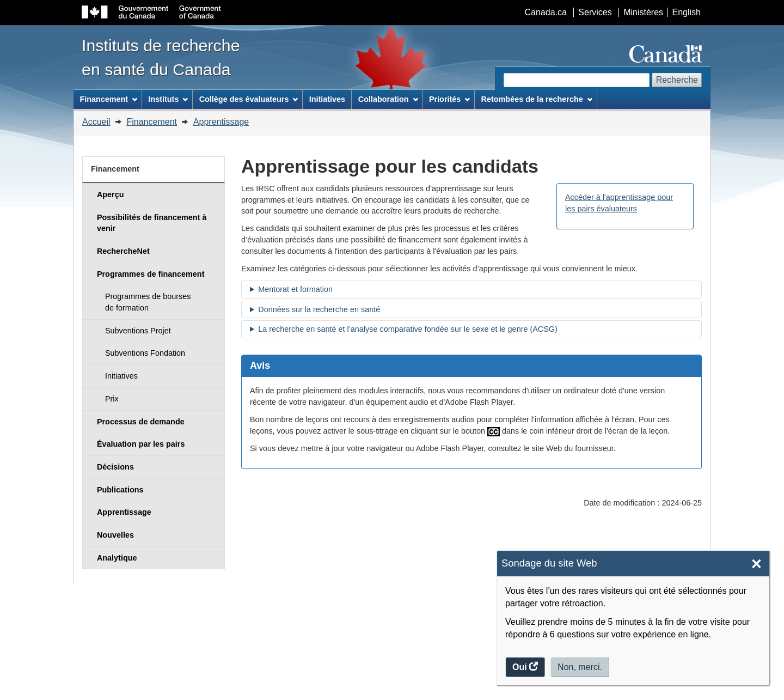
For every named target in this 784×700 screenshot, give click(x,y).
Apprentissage (221, 122)
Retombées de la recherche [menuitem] (537, 99)
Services (595, 12)
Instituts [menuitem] (168, 99)
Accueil (96, 122)
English (687, 12)
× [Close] (757, 564)
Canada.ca (546, 12)
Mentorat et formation (295, 289)
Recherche (677, 80)
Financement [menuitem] (108, 99)
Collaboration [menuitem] (388, 99)
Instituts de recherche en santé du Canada (161, 57)
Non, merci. (580, 667)
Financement (152, 122)
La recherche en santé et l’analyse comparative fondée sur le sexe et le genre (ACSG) (408, 329)
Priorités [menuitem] (449, 99)
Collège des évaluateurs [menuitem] (249, 99)
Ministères (643, 12)
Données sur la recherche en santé (319, 309)
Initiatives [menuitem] (327, 99)
